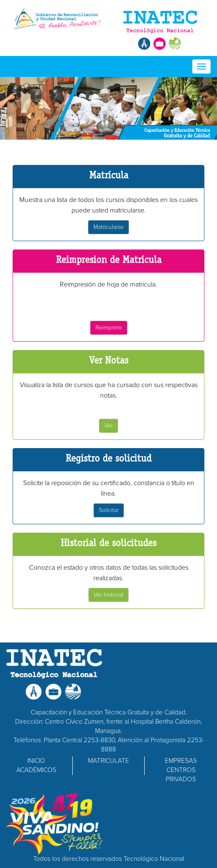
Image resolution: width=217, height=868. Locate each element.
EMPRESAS (181, 761)
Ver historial (108, 595)
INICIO (36, 761)
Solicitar (109, 510)
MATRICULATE (108, 761)
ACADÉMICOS (36, 770)
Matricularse (108, 227)
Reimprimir (109, 328)
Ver (108, 426)
